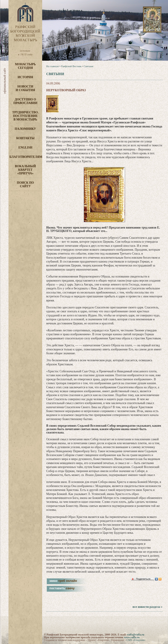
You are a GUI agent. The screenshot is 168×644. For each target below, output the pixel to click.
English (25, 147)
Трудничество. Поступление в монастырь (25, 116)
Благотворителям (26, 157)
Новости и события (25, 88)
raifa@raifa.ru (136, 635)
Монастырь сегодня (25, 66)
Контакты (25, 138)
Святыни (88, 66)
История (25, 77)
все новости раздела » (148, 607)
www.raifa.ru (132, 637)
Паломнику (25, 129)
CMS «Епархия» (136, 640)
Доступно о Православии (25, 101)
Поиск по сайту (25, 184)
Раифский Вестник (71, 66)
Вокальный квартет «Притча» (25, 170)
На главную (53, 66)
